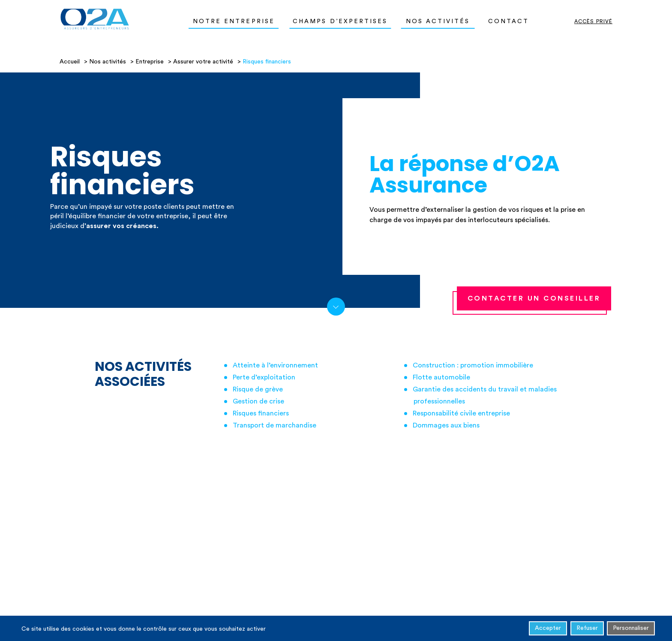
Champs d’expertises (340, 21)
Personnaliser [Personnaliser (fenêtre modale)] (631, 629)
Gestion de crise (258, 401)
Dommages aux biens (446, 425)
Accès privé (593, 21)
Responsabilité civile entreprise (461, 413)
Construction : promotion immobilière (473, 365)
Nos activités (438, 21)
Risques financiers (261, 413)
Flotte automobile (441, 377)
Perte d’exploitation (264, 377)
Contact (509, 21)
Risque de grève (258, 389)
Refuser (587, 629)
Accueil (70, 62)
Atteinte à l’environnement (275, 365)
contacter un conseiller (534, 298)
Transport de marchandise (274, 425)
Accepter (548, 629)
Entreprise (150, 62)
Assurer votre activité (203, 62)
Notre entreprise (234, 21)
